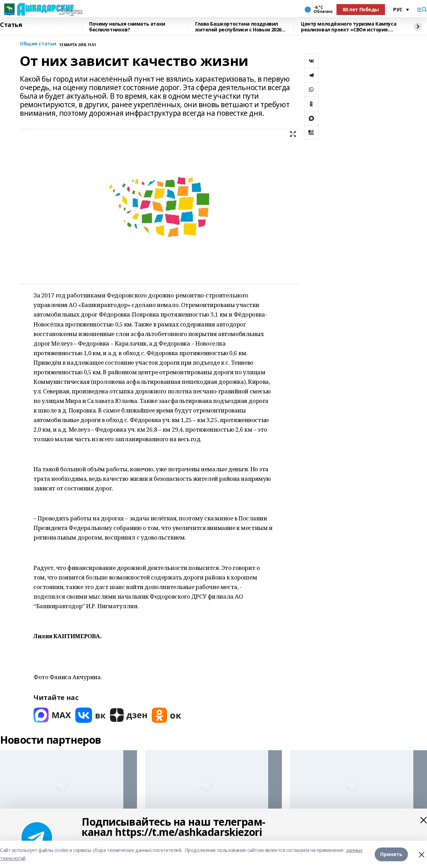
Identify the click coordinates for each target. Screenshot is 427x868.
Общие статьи (38, 44)
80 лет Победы (361, 9)
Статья (11, 25)
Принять (391, 854)
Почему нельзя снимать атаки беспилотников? (127, 27)
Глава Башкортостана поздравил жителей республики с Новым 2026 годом (238, 27)
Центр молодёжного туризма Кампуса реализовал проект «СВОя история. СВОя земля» (349, 27)
